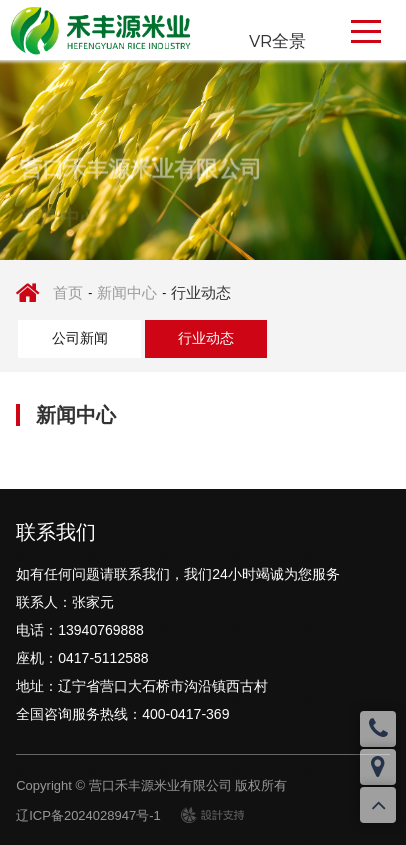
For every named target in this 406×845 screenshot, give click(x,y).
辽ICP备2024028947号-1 (88, 815)
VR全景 (277, 40)
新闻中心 (127, 292)
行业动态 (201, 292)
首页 (68, 292)
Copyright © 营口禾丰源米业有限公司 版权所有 (151, 785)
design (200, 814)
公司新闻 (80, 338)
